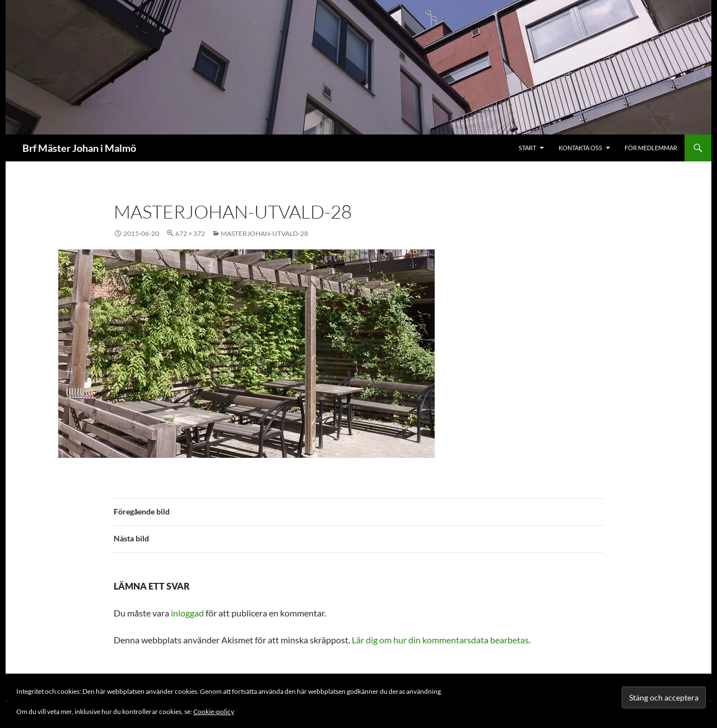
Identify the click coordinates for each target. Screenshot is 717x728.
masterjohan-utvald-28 (264, 233)
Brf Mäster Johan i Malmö (79, 148)
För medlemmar (651, 148)
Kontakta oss (580, 148)
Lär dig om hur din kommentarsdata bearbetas (440, 640)
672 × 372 (190, 233)
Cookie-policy (214, 711)
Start (527, 148)
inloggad (187, 613)
